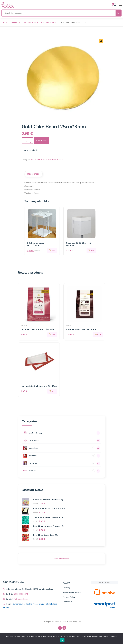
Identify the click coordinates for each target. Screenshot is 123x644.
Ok (62, 640)
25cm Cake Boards (48, 22)
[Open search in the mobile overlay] (61, 13)
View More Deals (61, 559)
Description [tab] (34, 174)
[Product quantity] (27, 141)
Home (4, 22)
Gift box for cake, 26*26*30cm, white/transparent (36, 245)
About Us (67, 583)
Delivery (67, 588)
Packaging (16, 22)
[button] (101, 41)
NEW (62, 159)
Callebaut (24, 325)
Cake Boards (30, 22)
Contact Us (68, 602)
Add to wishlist (32, 150)
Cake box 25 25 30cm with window (79, 244)
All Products (54, 159)
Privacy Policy (69, 597)
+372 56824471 (21, 616)
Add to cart (41, 141)
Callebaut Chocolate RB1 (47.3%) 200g (37, 329)
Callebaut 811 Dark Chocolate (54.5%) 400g (81, 329)
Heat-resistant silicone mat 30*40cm (39, 386)
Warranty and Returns (72, 592)
